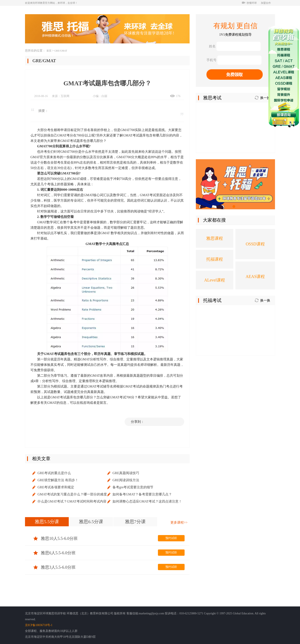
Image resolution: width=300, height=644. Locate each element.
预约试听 (171, 538)
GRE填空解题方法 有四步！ (58, 480)
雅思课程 (215, 238)
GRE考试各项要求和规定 (56, 487)
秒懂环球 (249, 3)
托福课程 (215, 259)
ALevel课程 (215, 280)
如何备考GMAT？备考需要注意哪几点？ (142, 494)
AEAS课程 (255, 277)
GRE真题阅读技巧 (126, 473)
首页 (49, 51)
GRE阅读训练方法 (126, 480)
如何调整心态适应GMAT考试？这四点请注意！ (147, 501)
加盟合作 (266, 3)
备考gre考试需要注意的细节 (133, 487)
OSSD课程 (255, 244)
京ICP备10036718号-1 (39, 625)
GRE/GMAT (61, 51)
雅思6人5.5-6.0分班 (54, 553)
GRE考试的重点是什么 (54, 473)
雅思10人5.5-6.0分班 (56, 538)
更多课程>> (179, 522)
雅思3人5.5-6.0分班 (54, 567)
